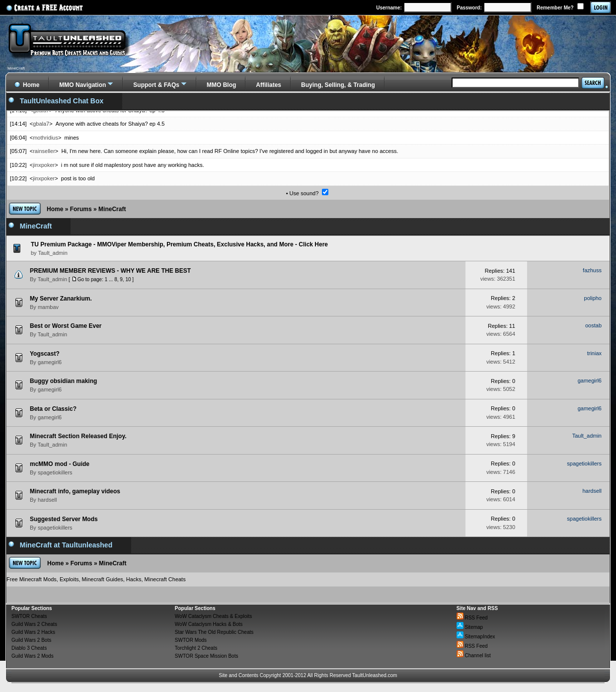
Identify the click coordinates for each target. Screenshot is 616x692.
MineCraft (112, 209)
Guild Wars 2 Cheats (34, 624)
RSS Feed (472, 618)
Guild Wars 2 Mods (33, 656)
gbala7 (41, 124)
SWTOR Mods (191, 640)
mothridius (45, 138)
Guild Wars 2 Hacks (33, 632)
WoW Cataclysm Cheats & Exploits (213, 616)
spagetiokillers (55, 472)
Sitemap (470, 627)
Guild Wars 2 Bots (31, 640)
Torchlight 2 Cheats (196, 648)
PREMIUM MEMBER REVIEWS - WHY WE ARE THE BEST (110, 271)
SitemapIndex (476, 637)
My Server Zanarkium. (61, 299)
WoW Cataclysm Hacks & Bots (209, 624)
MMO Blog (221, 85)
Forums (81, 209)
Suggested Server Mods (64, 519)
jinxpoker (44, 165)
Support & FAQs (156, 85)
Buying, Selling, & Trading (338, 85)
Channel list (474, 655)
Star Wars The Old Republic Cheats (214, 632)
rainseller (44, 151)
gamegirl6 (50, 362)
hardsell (47, 500)
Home (55, 209)
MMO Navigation (82, 85)
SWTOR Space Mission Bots (207, 656)
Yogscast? (45, 354)
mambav (48, 307)
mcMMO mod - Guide (60, 464)
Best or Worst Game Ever (66, 326)
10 (128, 279)
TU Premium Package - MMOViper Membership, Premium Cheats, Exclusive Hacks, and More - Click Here (179, 244)
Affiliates (269, 85)
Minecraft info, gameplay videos (75, 491)
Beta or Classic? (53, 409)
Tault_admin (52, 279)
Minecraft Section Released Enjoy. (78, 436)
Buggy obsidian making (63, 381)
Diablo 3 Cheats (29, 648)
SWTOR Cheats (29, 616)
